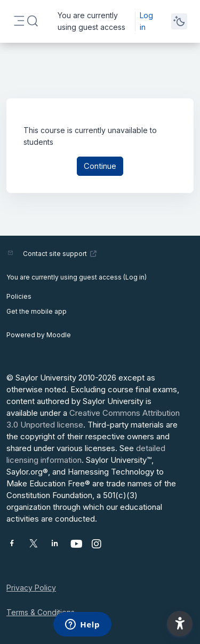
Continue (100, 166)
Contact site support (60, 254)
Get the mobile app (37, 311)
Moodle (59, 335)
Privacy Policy (31, 588)
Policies (19, 296)
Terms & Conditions (41, 612)
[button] (33, 21)
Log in (146, 21)
